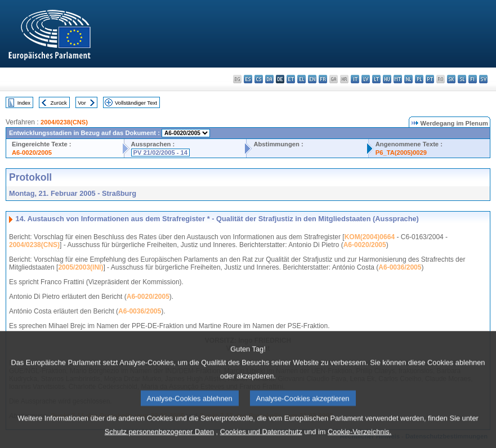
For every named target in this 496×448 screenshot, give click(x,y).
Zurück (59, 103)
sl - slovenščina (462, 79)
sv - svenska (483, 79)
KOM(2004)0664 (370, 237)
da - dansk (269, 79)
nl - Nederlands (408, 79)
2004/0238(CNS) (64, 122)
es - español (248, 79)
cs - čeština (259, 79)
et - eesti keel (291, 79)
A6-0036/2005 (400, 267)
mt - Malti (398, 79)
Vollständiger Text (136, 103)
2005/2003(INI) (81, 267)
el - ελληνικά (301, 79)
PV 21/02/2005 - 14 (160, 153)
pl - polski (419, 79)
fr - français (323, 79)
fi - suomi (473, 79)
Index (24, 103)
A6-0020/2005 (32, 153)
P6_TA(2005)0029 (401, 153)
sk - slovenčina (451, 79)
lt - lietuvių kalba (376, 79)
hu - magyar (387, 79)
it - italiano (355, 79)
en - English (312, 79)
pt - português (430, 79)
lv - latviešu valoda (366, 79)
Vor (82, 103)
